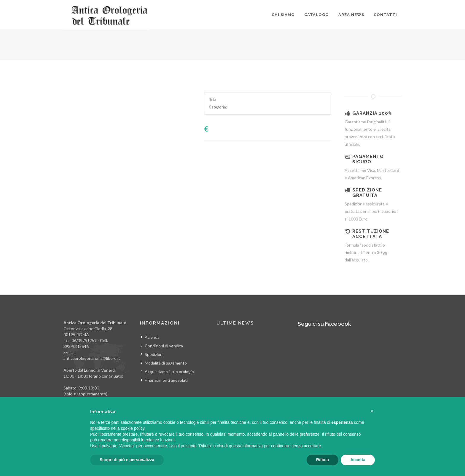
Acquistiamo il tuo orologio (169, 372)
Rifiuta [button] (323, 460)
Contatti (385, 15)
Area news (351, 15)
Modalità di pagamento (166, 363)
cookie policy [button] (133, 428)
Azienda (152, 337)
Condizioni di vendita (164, 346)
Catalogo (317, 15)
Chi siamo (283, 15)
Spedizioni (154, 354)
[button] (372, 411)
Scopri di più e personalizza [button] (127, 460)
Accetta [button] (358, 460)
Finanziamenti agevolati (166, 380)
